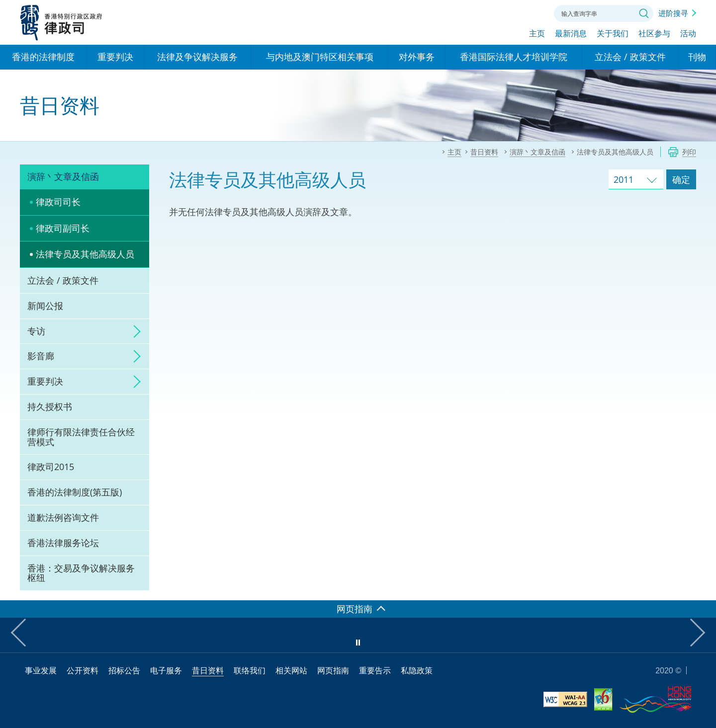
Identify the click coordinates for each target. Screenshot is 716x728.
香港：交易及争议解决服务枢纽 (81, 573)
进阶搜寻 (673, 13)
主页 (537, 33)
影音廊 (41, 356)
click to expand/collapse (134, 331)
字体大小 (507, 12)
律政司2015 (51, 467)
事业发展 (41, 670)
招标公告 (124, 670)
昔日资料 (208, 670)
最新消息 (571, 33)
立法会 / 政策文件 (63, 280)
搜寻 (644, 13)
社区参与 (654, 33)
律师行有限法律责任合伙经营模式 (81, 437)
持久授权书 (50, 406)
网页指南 (333, 670)
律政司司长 (58, 202)
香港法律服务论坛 (63, 543)
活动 (688, 33)
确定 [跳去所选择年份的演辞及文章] (681, 179)
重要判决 (45, 381)
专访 (36, 331)
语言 (479, 12)
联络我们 (534, 12)
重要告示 (375, 670)
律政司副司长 (63, 228)
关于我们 (613, 33)
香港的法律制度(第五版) (75, 492)
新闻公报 (45, 306)
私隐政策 (417, 670)
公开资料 (83, 670)
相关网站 (291, 670)
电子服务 (166, 670)
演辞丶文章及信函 (63, 176)
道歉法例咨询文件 (63, 517)
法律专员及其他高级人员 (85, 254)
